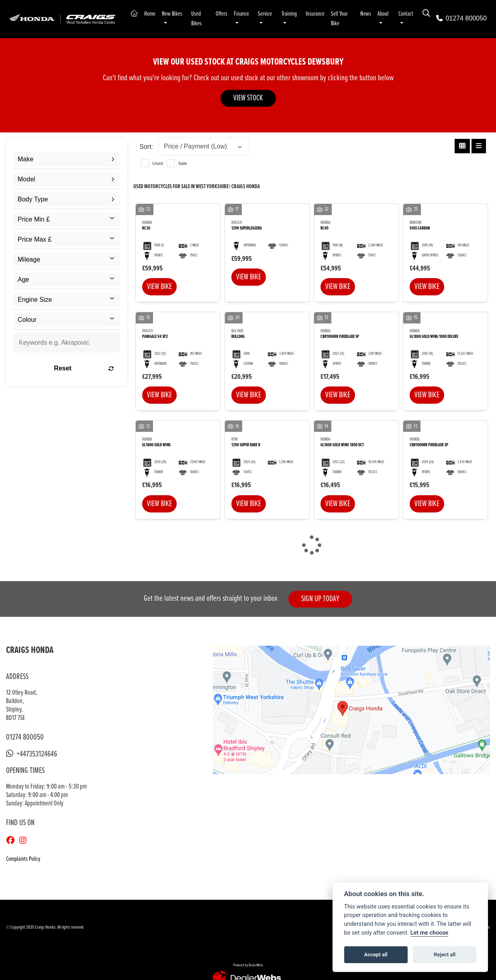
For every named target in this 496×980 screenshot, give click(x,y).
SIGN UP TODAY (320, 600)
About (393, 14)
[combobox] (66, 160)
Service (272, 14)
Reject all (445, 955)
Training (297, 14)
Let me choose (430, 933)
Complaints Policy (23, 860)
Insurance (324, 14)
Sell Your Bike (349, 19)
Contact (417, 14)
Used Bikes (201, 19)
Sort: (146, 147)
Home (153, 14)
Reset (84, 369)
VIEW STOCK (248, 99)
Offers (227, 14)
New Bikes (176, 14)
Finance (247, 14)
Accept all (376, 955)
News (376, 14)
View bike (159, 288)
